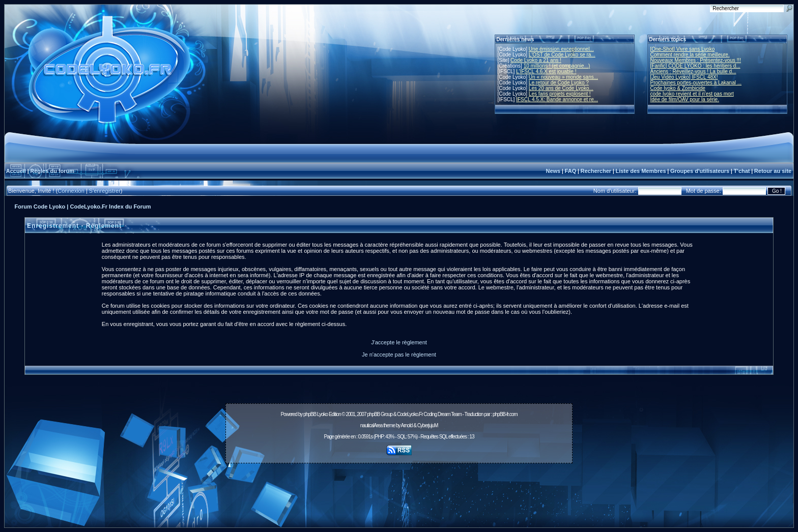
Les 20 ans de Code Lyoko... (561, 88)
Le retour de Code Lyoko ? (559, 83)
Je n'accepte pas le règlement (399, 354)
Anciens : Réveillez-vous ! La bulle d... (693, 71)
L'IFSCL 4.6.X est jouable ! (546, 71)
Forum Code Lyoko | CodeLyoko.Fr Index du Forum (83, 206)
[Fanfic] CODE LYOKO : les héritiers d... (695, 66)
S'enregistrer (105, 191)
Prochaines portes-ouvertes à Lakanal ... (696, 83)
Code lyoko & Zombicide (678, 88)
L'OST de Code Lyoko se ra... (562, 55)
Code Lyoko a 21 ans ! (536, 60)
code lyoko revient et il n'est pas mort (692, 94)
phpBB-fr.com (505, 414)
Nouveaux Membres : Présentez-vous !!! (696, 60)
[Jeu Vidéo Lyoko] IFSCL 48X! (684, 77)
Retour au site (773, 171)
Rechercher (596, 171)
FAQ (571, 171)
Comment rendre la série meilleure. (690, 55)
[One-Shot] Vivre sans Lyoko (683, 49)
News (553, 171)
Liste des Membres (640, 171)
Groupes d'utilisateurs (700, 171)
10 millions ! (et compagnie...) (557, 66)
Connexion (71, 191)
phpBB (310, 414)
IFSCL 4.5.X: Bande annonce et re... (557, 99)
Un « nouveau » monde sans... (563, 77)
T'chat (742, 171)
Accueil (16, 171)
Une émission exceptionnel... (561, 49)
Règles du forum (52, 171)
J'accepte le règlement (399, 342)
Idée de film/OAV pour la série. (685, 99)
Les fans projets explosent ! (560, 94)
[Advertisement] (399, 490)
